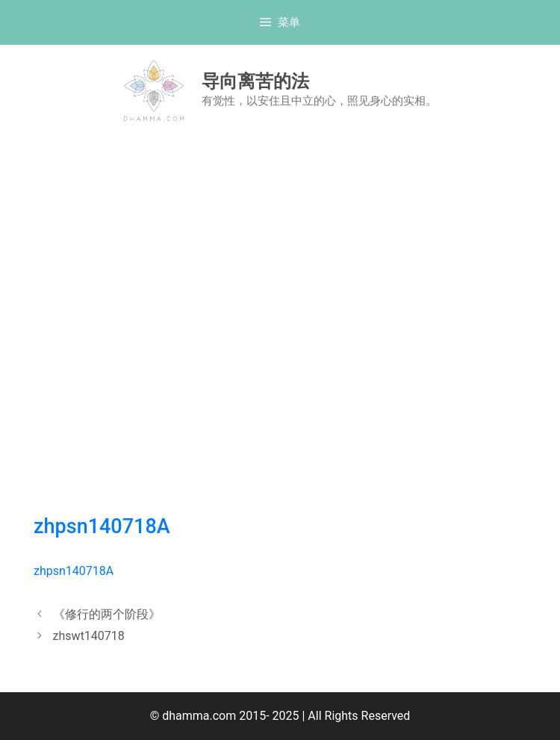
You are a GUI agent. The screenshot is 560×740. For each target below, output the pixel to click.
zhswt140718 (89, 636)
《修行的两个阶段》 (107, 614)
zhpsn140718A (102, 526)
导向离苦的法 (255, 81)
